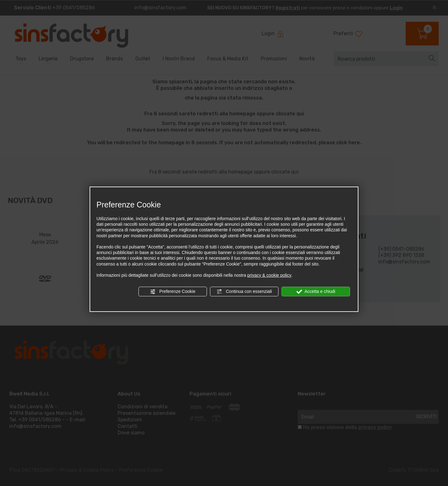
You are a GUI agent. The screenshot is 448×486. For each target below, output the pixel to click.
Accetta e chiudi (316, 292)
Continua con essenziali (244, 292)
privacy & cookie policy (269, 275)
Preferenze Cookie (173, 292)
